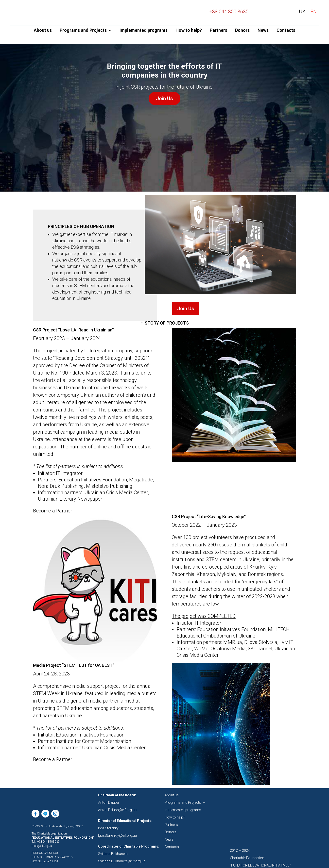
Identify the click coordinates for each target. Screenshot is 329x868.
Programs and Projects (83, 31)
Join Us (164, 97)
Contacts (286, 31)
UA (302, 12)
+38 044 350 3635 (229, 12)
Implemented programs (144, 31)
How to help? (189, 31)
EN (314, 12)
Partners (218, 31)
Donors (242, 31)
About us (43, 31)
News (263, 31)
